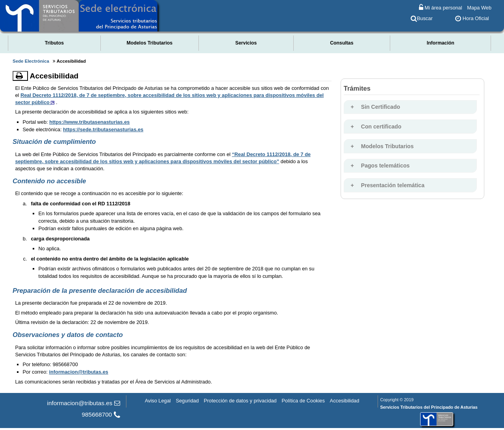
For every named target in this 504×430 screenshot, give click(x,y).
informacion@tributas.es (78, 372)
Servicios (246, 43)
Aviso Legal (158, 400)
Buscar (422, 18)
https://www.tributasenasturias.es (89, 122)
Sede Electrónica (31, 61)
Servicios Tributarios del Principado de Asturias (429, 407)
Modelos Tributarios (150, 43)
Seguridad (187, 400)
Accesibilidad (345, 400)
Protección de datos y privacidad (240, 400)
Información (441, 43)
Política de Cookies (303, 400)
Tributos (54, 43)
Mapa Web (479, 7)
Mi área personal (441, 7)
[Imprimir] (20, 76)
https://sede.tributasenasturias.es (103, 129)
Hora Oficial (472, 18)
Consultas (342, 43)
